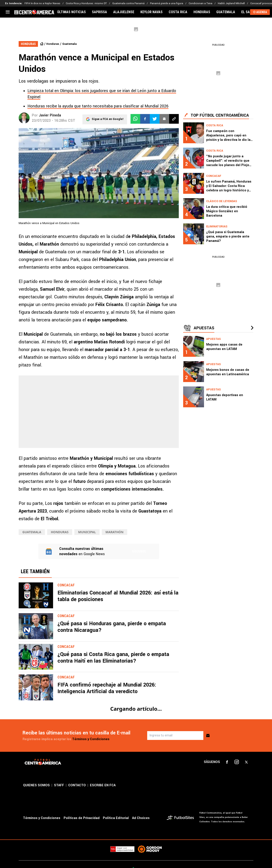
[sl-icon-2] (237, 762)
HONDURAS (202, 12)
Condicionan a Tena (200, 3)
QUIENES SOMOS (36, 785)
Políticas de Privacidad (82, 818)
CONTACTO (77, 785)
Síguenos (139, 551)
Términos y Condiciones (91, 739)
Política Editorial (116, 818)
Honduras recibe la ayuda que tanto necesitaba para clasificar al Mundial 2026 (98, 106)
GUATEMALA (226, 12)
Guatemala (69, 44)
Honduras (53, 44)
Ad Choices (141, 818)
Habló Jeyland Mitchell (231, 3)
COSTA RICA (178, 12)
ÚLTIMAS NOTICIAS (72, 12)
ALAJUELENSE (124, 12)
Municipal (87, 532)
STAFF (59, 785)
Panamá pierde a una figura (167, 3)
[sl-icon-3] (246, 762)
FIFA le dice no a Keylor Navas (42, 3)
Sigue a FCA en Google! (108, 119)
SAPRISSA (99, 12)
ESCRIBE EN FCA (103, 785)
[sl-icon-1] (227, 762)
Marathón (115, 532)
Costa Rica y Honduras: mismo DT (86, 3)
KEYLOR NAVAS (151, 12)
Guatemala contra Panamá (128, 3)
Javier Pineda (50, 115)
